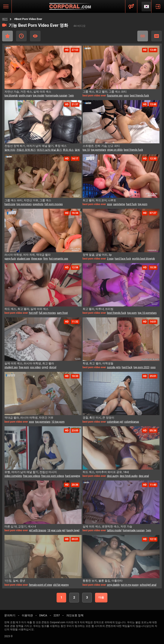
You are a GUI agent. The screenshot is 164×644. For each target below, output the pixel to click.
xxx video (35, 367)
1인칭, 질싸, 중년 (15, 581)
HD (157, 36)
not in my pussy (130, 585)
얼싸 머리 (10, 150)
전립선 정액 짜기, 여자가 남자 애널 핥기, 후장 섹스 (36, 146)
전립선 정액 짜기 (26, 150)
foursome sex (115, 96)
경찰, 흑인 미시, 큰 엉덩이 (98, 418)
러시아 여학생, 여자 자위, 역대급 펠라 (28, 255)
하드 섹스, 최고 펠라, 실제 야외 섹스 (26, 309)
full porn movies (53, 204)
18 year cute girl (56, 530)
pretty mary (25, 96)
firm (46, 259)
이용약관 (27, 615)
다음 (101, 597)
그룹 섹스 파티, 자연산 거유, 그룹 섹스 (28, 200)
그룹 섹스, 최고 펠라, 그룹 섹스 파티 (105, 92)
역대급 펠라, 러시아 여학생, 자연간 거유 (29, 418)
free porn (24, 367)
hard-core (10, 204)
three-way (37, 259)
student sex (23, 259)
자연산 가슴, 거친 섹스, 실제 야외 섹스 (28, 92)
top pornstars (98, 150)
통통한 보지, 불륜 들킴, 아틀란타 (103, 581)
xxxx (126, 96)
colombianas (132, 422)
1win (71, 96)
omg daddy (113, 585)
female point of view (41, 585)
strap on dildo (115, 150)
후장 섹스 (68, 150)
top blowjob (11, 96)
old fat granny (61, 585)
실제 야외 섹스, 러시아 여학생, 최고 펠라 (29, 363)
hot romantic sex (58, 259)
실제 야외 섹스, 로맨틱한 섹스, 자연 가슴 (107, 526)
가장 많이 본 (35, 36)
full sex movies (47, 313)
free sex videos (32, 476)
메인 (5, 19)
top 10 (86, 150)
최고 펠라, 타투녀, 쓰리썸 (98, 309)
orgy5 (45, 367)
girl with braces (38, 530)
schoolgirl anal (148, 585)
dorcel (53, 367)
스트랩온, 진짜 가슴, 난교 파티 (101, 146)
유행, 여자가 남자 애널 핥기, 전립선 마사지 (31, 472)
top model (39, 96)
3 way (110, 259)
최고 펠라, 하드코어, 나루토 (100, 200)
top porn (143, 204)
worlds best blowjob (143, 259)
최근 (21, 36)
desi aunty (113, 476)
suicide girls (114, 367)
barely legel (73, 530)
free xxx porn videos (53, 476)
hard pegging (73, 476)
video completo (13, 476)
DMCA (43, 615)
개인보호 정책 (75, 615)
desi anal (144, 476)
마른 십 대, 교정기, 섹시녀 (20, 526)
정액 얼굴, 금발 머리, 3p (97, 255)
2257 (57, 615)
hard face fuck (123, 259)
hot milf (33, 313)
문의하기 (10, 615)
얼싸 (77, 150)
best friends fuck (139, 96)
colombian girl (115, 422)
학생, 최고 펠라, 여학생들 (98, 363)
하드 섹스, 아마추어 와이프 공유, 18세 (106, 472)
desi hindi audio (129, 476)
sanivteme (119, 204)
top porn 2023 (141, 367)
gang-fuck (10, 259)
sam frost (62, 313)
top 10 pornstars (147, 313)
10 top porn (58, 422)
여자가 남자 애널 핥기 (49, 150)
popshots (38, 204)
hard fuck (131, 204)
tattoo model (114, 530)
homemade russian (56, 96)
